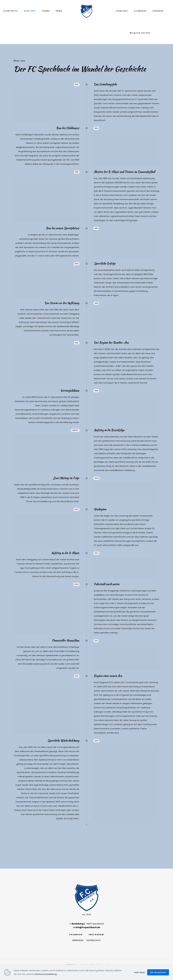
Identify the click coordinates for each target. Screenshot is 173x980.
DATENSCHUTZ (94, 940)
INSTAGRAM (96, 935)
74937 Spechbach (86, 924)
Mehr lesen (140, 972)
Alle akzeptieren (158, 972)
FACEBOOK (76, 935)
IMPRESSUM (78, 940)
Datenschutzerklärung (46, 974)
